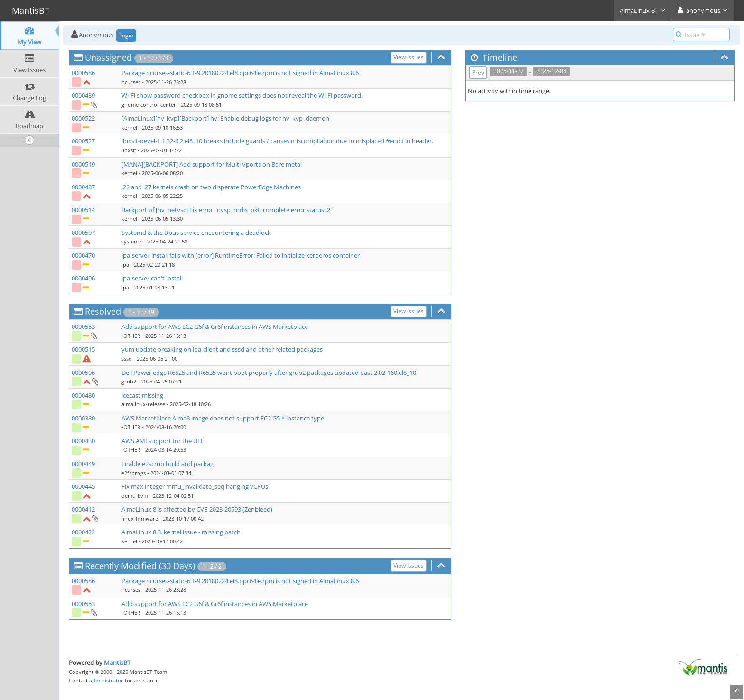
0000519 (83, 164)
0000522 (83, 118)
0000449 (83, 464)
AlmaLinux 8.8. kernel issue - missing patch (181, 532)
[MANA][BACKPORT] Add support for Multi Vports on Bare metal (212, 164)
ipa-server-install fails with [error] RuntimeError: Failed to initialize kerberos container (241, 255)
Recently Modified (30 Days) (140, 566)
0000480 (83, 395)
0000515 (83, 349)
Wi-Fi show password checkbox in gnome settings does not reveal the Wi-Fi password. (242, 95)
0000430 (83, 441)
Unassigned (108, 57)
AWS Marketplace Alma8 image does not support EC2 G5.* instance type (223, 418)
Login (126, 35)
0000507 (83, 233)
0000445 (83, 486)
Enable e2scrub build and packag (167, 464)
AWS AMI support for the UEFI (164, 441)
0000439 (83, 95)
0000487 (83, 187)
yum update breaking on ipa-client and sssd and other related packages (222, 349)
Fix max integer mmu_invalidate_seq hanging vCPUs (195, 486)
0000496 (83, 278)
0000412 (83, 509)
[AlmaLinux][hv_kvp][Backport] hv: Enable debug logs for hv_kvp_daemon (225, 118)
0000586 (83, 73)
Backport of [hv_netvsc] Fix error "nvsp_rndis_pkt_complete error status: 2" (227, 210)
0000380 (83, 418)
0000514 (83, 210)
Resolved (103, 311)
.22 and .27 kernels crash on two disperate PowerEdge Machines (211, 187)
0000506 (83, 373)
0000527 (83, 141)
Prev (478, 72)
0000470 (83, 255)
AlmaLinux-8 (643, 10)
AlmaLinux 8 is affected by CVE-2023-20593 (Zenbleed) (197, 509)
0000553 (83, 327)
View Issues (409, 57)
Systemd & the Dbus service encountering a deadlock (196, 233)
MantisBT (117, 663)
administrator (106, 680)
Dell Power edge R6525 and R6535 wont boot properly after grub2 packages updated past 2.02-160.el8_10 (269, 373)
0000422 (83, 532)
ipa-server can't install (152, 278)
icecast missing (142, 395)
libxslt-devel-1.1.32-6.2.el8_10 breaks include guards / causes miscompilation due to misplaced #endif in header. (277, 141)
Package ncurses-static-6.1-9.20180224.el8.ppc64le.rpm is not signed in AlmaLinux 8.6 (240, 73)
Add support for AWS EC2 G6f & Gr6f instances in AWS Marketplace (215, 327)
